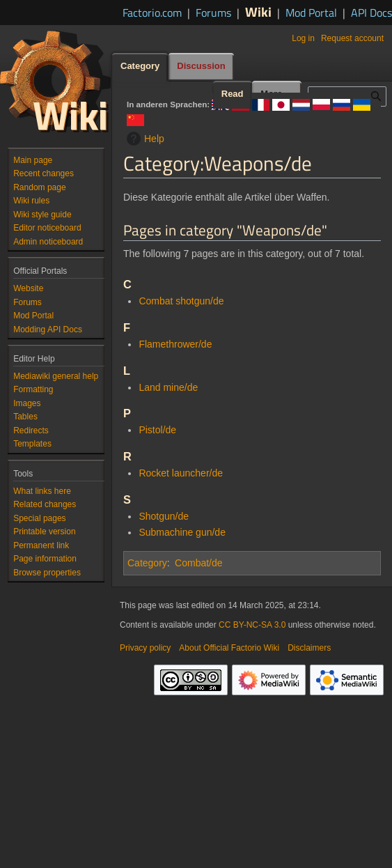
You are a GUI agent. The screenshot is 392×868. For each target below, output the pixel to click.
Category (147, 563)
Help (144, 139)
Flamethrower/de (175, 344)
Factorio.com (152, 13)
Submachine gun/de (182, 532)
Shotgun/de (164, 516)
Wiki (258, 11)
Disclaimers (309, 648)
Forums (213, 13)
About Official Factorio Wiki (229, 648)
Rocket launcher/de (181, 473)
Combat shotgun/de (181, 301)
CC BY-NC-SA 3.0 (252, 625)
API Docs (371, 13)
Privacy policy (145, 648)
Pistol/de (157, 430)
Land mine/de (168, 387)
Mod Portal (311, 13)
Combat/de (198, 563)
